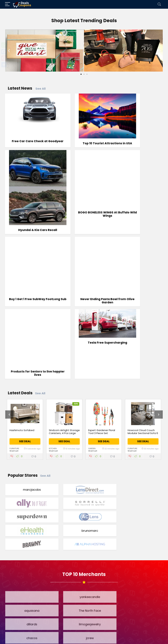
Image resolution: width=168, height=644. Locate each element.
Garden (92, 365)
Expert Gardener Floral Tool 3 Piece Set (102, 348)
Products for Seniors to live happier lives (30, 289)
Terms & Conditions (62, 638)
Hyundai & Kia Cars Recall (138, 163)
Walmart (14, 367)
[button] (9, 50)
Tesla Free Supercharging (84, 288)
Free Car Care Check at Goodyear (30, 137)
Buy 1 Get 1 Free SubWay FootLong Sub (84, 225)
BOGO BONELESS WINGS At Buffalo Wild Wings (30, 225)
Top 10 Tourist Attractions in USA (84, 139)
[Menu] (8, 4)
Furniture (14, 365)
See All (41, 89)
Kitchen (53, 365)
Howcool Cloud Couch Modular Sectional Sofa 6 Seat (143, 349)
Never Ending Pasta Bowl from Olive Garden (138, 225)
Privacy (88, 638)
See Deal (25, 358)
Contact (130, 638)
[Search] (159, 4)
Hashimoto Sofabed (22, 346)
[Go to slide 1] (81, 74)
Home (36, 638)
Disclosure (109, 638)
